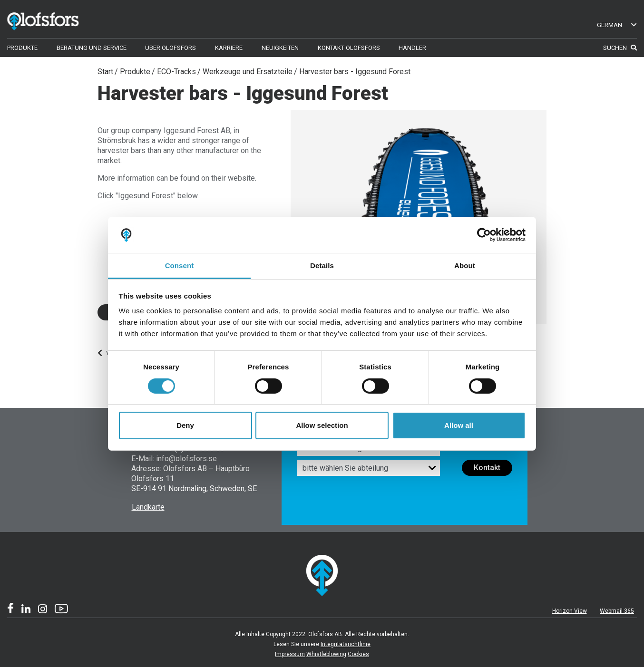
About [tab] (465, 266)
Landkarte (148, 507)
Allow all (459, 425)
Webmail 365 (617, 611)
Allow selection (322, 425)
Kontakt (487, 468)
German (617, 25)
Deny (185, 425)
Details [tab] (322, 266)
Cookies (358, 654)
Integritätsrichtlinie (346, 644)
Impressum (290, 654)
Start (105, 72)
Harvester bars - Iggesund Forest (355, 72)
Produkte (135, 72)
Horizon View (570, 611)
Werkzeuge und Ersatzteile (248, 72)
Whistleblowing (326, 654)
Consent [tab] (180, 266)
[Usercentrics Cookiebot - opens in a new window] (484, 235)
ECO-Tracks (176, 72)
